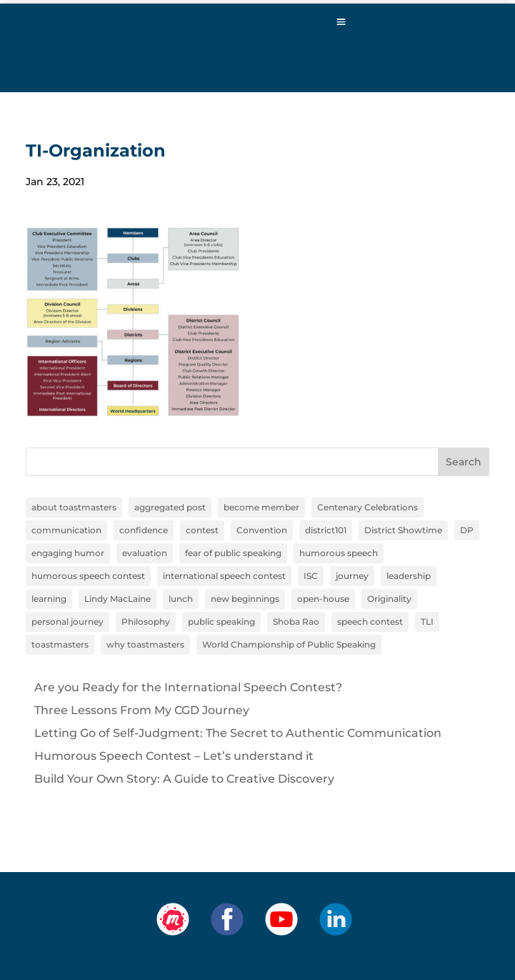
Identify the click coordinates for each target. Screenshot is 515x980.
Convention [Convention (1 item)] (262, 530)
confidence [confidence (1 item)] (144, 530)
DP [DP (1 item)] (467, 530)
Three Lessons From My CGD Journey (142, 710)
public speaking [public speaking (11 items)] (221, 622)
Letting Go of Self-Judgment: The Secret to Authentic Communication (238, 733)
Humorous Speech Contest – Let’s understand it (174, 756)
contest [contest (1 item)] (202, 530)
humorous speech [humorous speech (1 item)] (339, 553)
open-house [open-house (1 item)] (323, 599)
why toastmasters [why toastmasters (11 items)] (145, 644)
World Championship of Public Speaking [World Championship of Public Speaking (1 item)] (289, 644)
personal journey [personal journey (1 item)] (67, 622)
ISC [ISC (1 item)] (311, 576)
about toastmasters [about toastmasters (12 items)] (74, 507)
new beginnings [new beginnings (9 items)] (245, 599)
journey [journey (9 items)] (352, 576)
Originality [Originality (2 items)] (389, 599)
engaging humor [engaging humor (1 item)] (68, 553)
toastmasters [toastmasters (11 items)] (60, 644)
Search (464, 462)
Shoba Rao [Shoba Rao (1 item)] (296, 622)
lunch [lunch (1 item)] (181, 599)
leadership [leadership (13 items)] (409, 576)
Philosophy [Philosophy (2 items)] (146, 622)
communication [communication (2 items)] (66, 530)
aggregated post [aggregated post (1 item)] (170, 507)
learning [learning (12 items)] (49, 599)
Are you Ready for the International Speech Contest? (188, 687)
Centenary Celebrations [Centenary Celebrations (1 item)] (367, 507)
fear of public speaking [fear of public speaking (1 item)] (233, 553)
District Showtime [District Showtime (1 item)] (403, 530)
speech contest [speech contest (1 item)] (370, 622)
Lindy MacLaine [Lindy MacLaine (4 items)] (117, 599)
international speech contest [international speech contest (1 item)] (224, 576)
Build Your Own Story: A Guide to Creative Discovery (184, 779)
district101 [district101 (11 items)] (326, 530)
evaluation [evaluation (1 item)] (145, 553)
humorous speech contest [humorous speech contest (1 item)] (88, 576)
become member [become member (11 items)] (261, 507)
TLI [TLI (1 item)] (427, 622)
